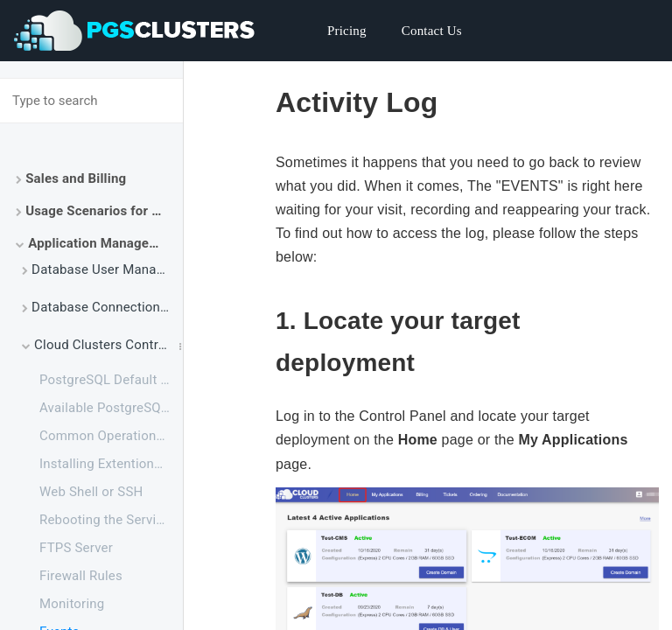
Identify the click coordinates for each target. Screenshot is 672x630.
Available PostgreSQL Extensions (111, 408)
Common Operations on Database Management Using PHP (111, 436)
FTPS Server (76, 548)
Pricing (347, 31)
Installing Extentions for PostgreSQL (111, 464)
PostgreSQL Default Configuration (111, 380)
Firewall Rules (81, 576)
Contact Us (432, 31)
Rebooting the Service (105, 520)
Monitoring (72, 604)
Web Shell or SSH (91, 492)
